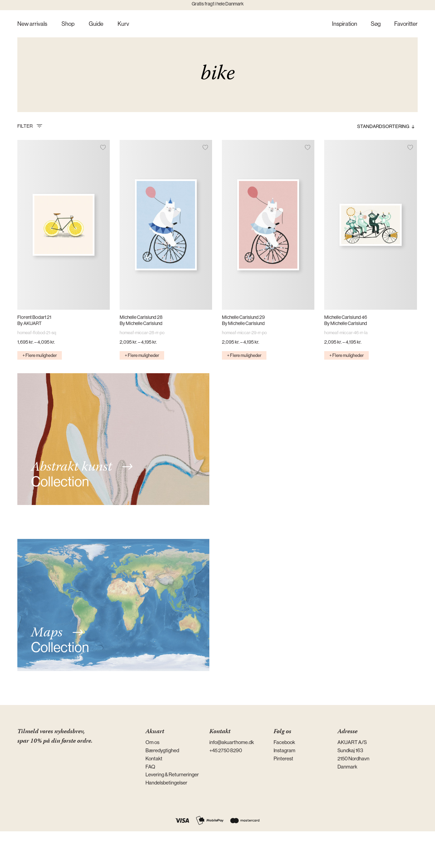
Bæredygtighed (162, 750)
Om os (152, 742)
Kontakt (154, 758)
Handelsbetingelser (166, 783)
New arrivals (32, 24)
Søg (376, 24)
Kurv (123, 24)
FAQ (150, 767)
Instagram (284, 750)
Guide (96, 24)
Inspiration (345, 24)
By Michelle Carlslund (141, 323)
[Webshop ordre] (372, 126)
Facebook (284, 742)
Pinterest (283, 758)
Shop (68, 24)
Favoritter (406, 24)
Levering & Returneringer (172, 774)
